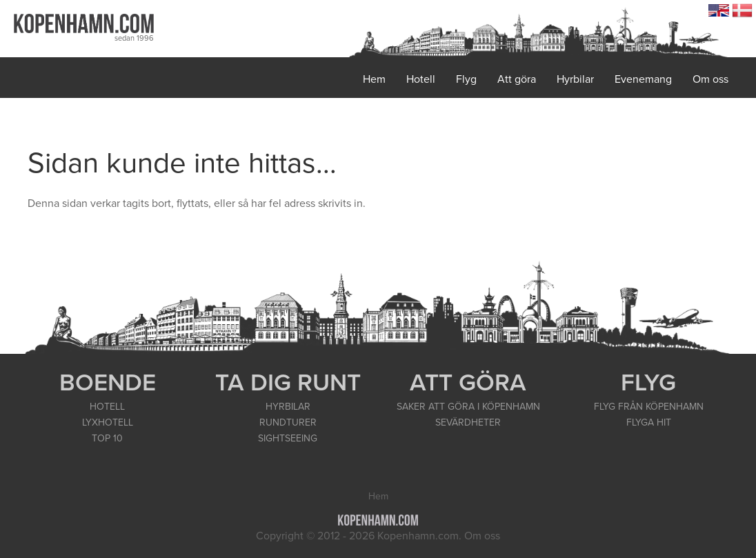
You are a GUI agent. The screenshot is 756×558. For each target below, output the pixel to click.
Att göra (517, 79)
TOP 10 (107, 438)
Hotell (421, 79)
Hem (374, 79)
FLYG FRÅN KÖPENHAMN (649, 407)
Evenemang (643, 79)
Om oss (710, 79)
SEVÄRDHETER (468, 422)
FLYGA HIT (649, 422)
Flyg (466, 79)
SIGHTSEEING (288, 438)
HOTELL (107, 407)
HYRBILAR (288, 407)
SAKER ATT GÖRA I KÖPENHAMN (468, 407)
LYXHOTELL (108, 422)
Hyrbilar (575, 79)
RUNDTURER (288, 422)
